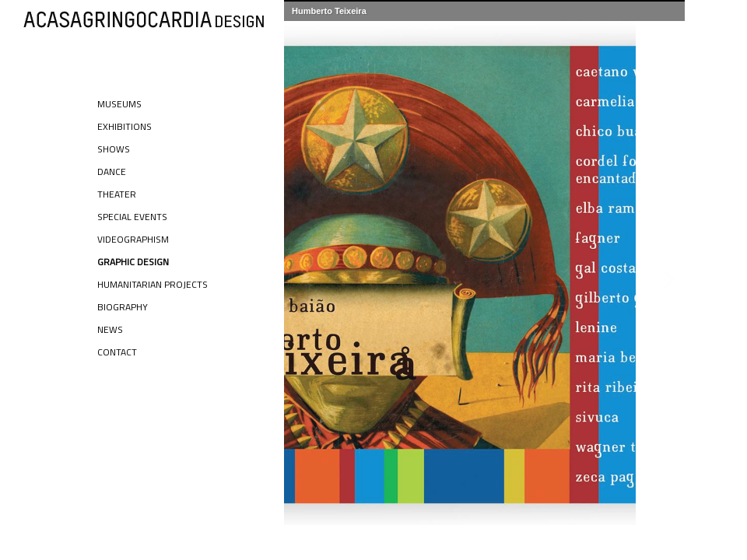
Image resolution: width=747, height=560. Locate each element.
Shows (114, 149)
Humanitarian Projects (153, 284)
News (110, 329)
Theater (117, 194)
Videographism (133, 239)
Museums (119, 104)
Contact (117, 352)
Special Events (132, 217)
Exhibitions (124, 126)
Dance (112, 171)
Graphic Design (133, 262)
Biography (123, 307)
